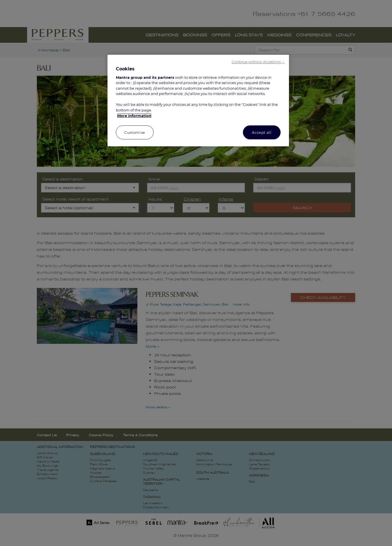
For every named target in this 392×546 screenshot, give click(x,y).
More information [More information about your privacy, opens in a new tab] (134, 116)
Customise (135, 132)
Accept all (262, 132)
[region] (198, 101)
